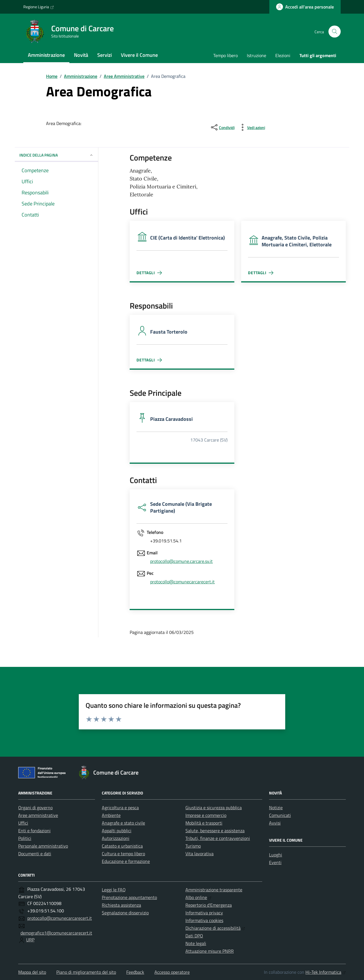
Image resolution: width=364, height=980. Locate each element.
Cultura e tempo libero (123, 854)
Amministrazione (46, 55)
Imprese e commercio (206, 815)
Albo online (198, 897)
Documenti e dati (35, 854)
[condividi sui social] (222, 127)
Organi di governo (35, 808)
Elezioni (283, 55)
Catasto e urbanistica (122, 846)
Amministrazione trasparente (214, 890)
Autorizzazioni (116, 838)
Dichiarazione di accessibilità (215, 928)
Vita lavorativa (199, 854)
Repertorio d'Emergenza (209, 905)
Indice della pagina (56, 155)
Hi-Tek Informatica (326, 972)
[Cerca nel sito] (335, 32)
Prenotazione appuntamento (129, 897)
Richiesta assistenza (121, 905)
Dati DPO (194, 936)
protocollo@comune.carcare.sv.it (181, 561)
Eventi (275, 862)
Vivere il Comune (139, 55)
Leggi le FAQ (114, 890)
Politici (25, 838)
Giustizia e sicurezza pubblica (214, 808)
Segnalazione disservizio (125, 913)
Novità (81, 55)
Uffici (23, 823)
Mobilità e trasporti (204, 823)
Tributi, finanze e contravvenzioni (218, 838)
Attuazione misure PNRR (210, 951)
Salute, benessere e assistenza (215, 831)
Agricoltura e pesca (120, 808)
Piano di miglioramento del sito (86, 972)
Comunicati (280, 815)
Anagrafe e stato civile (123, 823)
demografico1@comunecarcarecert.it (56, 933)
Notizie (276, 808)
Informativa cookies (204, 920)
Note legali (196, 943)
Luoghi (276, 855)
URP (30, 940)
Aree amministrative (38, 815)
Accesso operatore (172, 972)
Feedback (135, 972)
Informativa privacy (204, 913)
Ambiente (111, 815)
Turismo (193, 846)
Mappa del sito (32, 972)
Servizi (105, 55)
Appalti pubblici (117, 831)
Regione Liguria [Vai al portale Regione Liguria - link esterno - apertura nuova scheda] (39, 7)
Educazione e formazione (126, 861)
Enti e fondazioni (34, 831)
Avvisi (275, 823)
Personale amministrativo (43, 846)
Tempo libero (226, 55)
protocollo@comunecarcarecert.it (182, 582)
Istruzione (257, 55)
